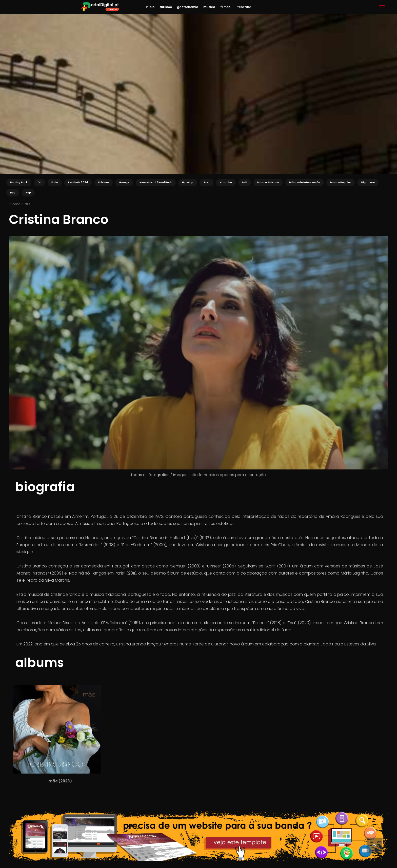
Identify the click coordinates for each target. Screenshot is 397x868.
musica (209, 7)
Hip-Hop (188, 182)
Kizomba (226, 182)
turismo (166, 7)
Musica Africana (268, 182)
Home (15, 204)
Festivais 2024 (78, 182)
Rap (28, 193)
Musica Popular (341, 182)
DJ (39, 182)
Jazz (206, 182)
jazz (27, 204)
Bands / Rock (19, 182)
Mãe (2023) (60, 781)
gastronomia (188, 7)
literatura (243, 7)
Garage (124, 182)
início (150, 7)
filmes (225, 7)
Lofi (245, 182)
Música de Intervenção (305, 182)
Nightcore (368, 182)
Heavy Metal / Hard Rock (156, 182)
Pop (13, 193)
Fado (55, 182)
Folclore (104, 182)
